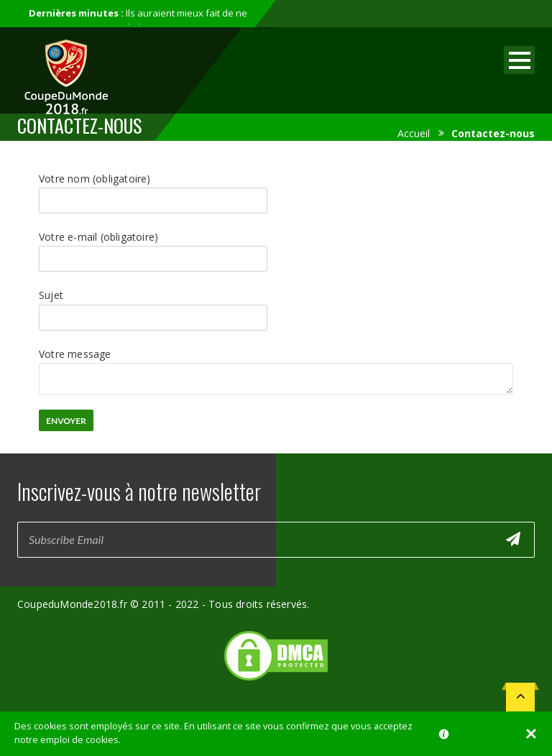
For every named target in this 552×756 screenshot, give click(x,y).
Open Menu (519, 60)
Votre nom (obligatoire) (153, 189)
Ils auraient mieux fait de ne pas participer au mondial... (138, 20)
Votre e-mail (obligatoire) (153, 247)
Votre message (276, 363)
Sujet (153, 305)
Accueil (414, 133)
